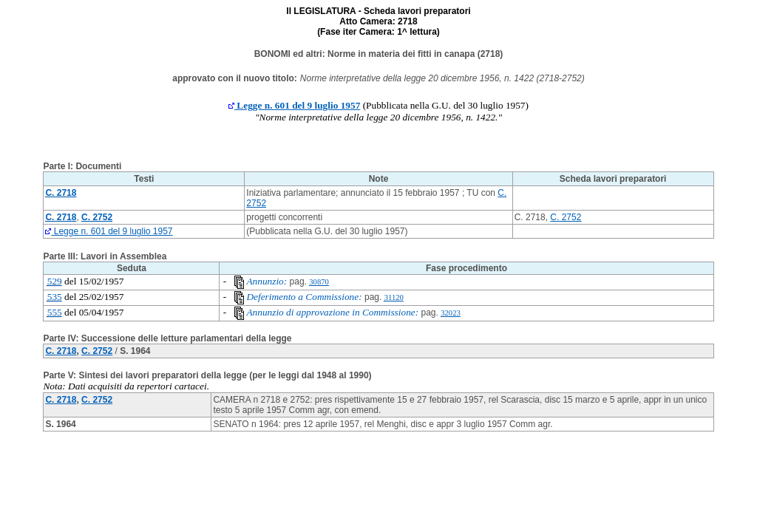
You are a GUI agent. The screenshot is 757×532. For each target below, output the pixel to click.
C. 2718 (61, 351)
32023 (451, 313)
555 (55, 312)
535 (55, 297)
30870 (319, 282)
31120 (394, 297)
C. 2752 (566, 217)
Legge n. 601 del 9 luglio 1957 (294, 105)
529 (55, 281)
